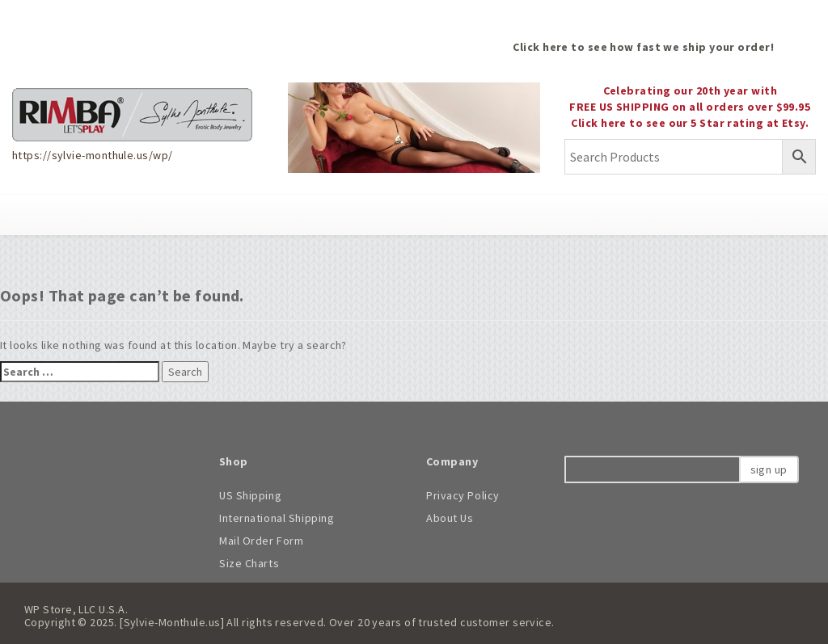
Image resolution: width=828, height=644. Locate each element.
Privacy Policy (463, 495)
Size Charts (249, 563)
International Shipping (277, 518)
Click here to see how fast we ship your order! (643, 47)
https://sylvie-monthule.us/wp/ (92, 155)
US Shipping (250, 495)
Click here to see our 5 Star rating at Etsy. (690, 123)
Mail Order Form (261, 541)
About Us (450, 518)
